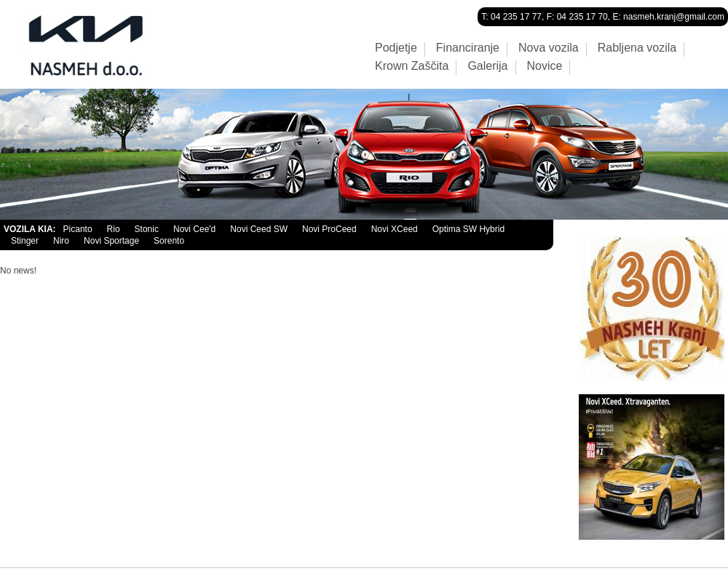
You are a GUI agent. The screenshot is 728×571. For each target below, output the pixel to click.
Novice (545, 66)
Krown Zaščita (412, 66)
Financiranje (468, 48)
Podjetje (396, 48)
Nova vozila (549, 48)
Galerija (487, 66)
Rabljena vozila (637, 48)
